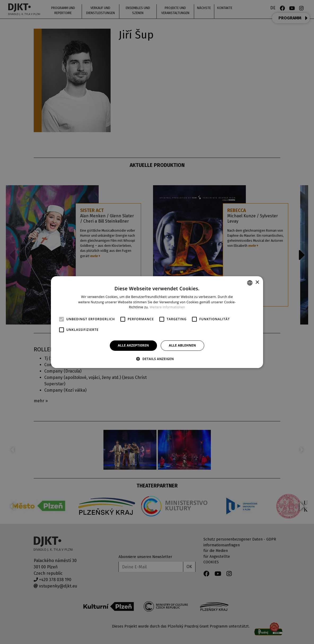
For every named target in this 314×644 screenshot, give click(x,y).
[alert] (157, 322)
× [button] (257, 282)
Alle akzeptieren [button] (133, 345)
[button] (157, 359)
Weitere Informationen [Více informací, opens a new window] (167, 307)
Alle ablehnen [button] (182, 345)
